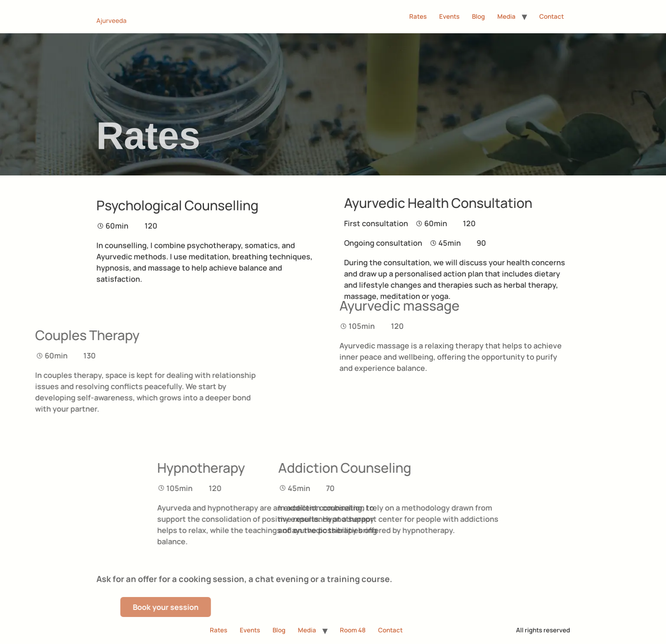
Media (506, 16)
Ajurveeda (111, 21)
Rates (418, 16)
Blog (478, 16)
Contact (552, 16)
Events (449, 16)
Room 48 (353, 630)
